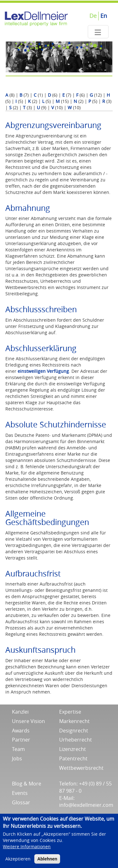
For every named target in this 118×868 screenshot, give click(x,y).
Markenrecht (74, 721)
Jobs (17, 758)
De (93, 16)
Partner (21, 740)
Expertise (70, 712)
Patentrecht (73, 758)
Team (18, 749)
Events (20, 793)
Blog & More (27, 784)
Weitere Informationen (27, 850)
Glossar (21, 802)
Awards (21, 731)
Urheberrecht (76, 740)
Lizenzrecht (73, 749)
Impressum (73, 815)
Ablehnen (47, 862)
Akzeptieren (18, 862)
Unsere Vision (28, 721)
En (104, 16)
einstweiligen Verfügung (43, 371)
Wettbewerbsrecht (81, 768)
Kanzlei (20, 712)
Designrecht (74, 731)
